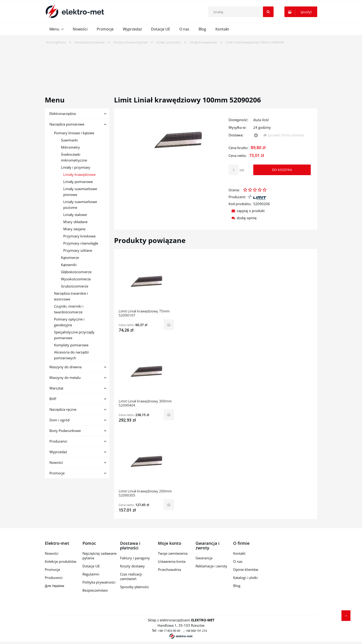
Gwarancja (204, 558)
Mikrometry (70, 147)
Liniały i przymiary (76, 167)
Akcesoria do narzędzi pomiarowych (71, 355)
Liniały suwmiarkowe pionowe (80, 192)
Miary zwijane (74, 229)
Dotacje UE (91, 566)
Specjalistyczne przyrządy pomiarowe (74, 335)
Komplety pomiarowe (71, 345)
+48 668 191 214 (196, 631)
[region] (181, 67)
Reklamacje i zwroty (211, 566)
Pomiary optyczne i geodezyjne (69, 322)
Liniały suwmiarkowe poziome (80, 205)
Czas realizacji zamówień (131, 576)
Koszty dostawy (132, 566)
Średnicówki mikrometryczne (74, 157)
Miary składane (75, 222)
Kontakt (239, 553)
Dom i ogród (59, 420)
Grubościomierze (75, 286)
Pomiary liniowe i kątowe (74, 133)
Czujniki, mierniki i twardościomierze (69, 309)
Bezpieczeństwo (95, 590)
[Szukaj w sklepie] (242, 12)
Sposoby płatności (134, 587)
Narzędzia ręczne (63, 409)
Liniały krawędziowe (79, 174)
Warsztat (56, 388)
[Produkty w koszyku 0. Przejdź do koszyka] (301, 12)
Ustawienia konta (172, 561)
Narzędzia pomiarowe (67, 124)
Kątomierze (70, 258)
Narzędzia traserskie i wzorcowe (71, 296)
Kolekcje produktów (61, 561)
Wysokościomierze (76, 279)
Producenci (58, 441)
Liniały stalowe (75, 215)
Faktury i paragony (135, 558)
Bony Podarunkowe (65, 431)
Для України (54, 586)
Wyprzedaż (58, 452)
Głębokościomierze (76, 272)
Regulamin (91, 574)
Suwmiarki (69, 140)
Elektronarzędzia (63, 114)
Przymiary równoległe (81, 243)
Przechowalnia (169, 569)
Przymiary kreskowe (79, 236)
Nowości (56, 462)
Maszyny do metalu (65, 377)
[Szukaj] (268, 12)
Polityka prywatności (99, 582)
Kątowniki (69, 265)
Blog (237, 586)
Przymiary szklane (78, 250)
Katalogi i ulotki (245, 578)
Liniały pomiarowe (78, 182)
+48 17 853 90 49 (169, 631)
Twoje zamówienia (173, 553)
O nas (238, 561)
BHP (53, 399)
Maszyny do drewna (65, 367)
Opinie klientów (246, 569)
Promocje (57, 473)
